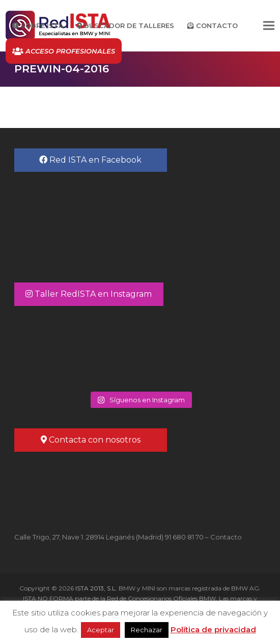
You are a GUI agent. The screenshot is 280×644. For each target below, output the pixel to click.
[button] (269, 26)
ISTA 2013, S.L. (95, 588)
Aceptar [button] (101, 630)
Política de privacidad (213, 629)
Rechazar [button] (147, 630)
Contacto (226, 537)
